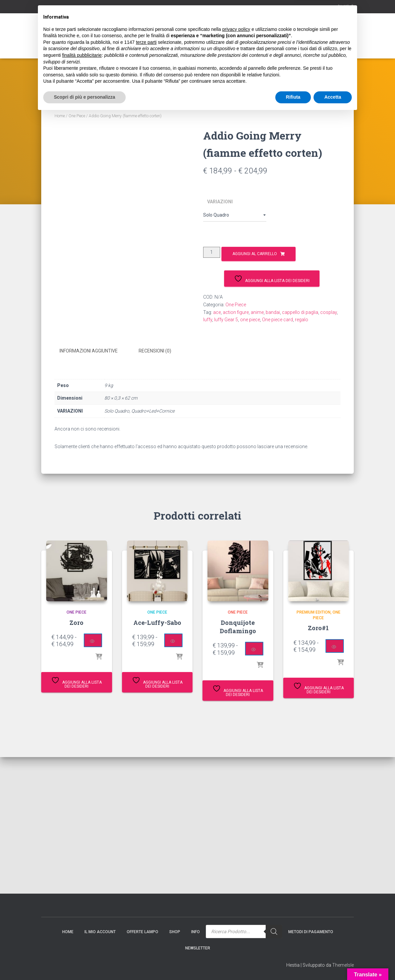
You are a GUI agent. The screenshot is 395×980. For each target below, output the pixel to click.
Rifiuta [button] (293, 962)
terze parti (146, 907)
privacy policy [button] (236, 894)
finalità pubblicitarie (82, 920)
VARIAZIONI (220, 202)
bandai (273, 312)
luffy (208, 320)
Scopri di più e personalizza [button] (84, 962)
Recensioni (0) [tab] (155, 351)
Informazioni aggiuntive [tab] (89, 351)
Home (52, 42)
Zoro (76, 622)
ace (217, 312)
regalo (302, 320)
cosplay (329, 312)
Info (173, 42)
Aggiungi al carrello (255, 254)
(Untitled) (346, 7)
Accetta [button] (333, 962)
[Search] (253, 40)
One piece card (277, 320)
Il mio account (85, 42)
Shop (150, 42)
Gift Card (123, 42)
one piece (250, 320)
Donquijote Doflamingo (238, 626)
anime (257, 312)
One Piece (77, 116)
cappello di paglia (300, 312)
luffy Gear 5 (226, 320)
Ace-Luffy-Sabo (157, 622)
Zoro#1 (318, 628)
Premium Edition (314, 612)
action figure (236, 312)
